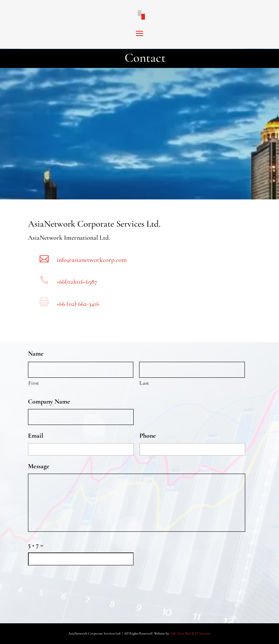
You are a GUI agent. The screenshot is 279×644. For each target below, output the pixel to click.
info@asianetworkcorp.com (92, 260)
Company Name (49, 401)
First (34, 383)
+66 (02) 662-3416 (78, 304)
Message (39, 466)
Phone (148, 436)
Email (36, 436)
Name (36, 353)
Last (144, 383)
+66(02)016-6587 (77, 282)
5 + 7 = (36, 545)
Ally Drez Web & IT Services (190, 633)
